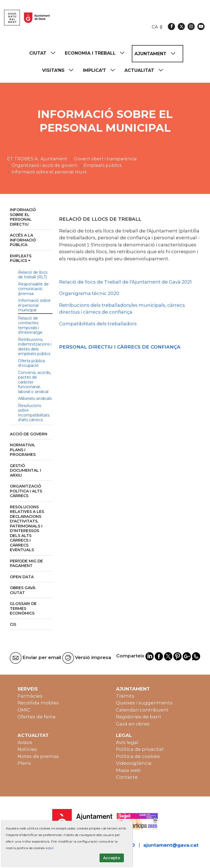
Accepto (112, 858)
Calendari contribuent (142, 710)
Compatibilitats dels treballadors (98, 324)
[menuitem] (45, 53)
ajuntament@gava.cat (171, 845)
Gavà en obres (133, 724)
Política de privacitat (140, 749)
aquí (49, 848)
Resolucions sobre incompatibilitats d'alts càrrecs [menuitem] (34, 413)
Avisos (25, 742)
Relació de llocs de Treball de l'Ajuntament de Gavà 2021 (125, 282)
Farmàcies (30, 696)
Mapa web (128, 770)
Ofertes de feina (37, 717)
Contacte (127, 777)
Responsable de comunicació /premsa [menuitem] (33, 289)
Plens (24, 763)
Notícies (27, 749)
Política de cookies (138, 756)
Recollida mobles (38, 703)
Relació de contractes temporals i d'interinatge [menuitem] (30, 325)
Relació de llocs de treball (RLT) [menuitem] (33, 275)
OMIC (24, 710)
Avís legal (127, 742)
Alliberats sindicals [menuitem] (35, 398)
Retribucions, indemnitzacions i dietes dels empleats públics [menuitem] (35, 347)
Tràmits (125, 696)
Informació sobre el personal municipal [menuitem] (34, 305)
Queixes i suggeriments (144, 703)
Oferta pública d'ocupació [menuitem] (31, 363)
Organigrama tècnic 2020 (89, 293)
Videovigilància (134, 763)
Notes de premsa (38, 756)
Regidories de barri (138, 717)
